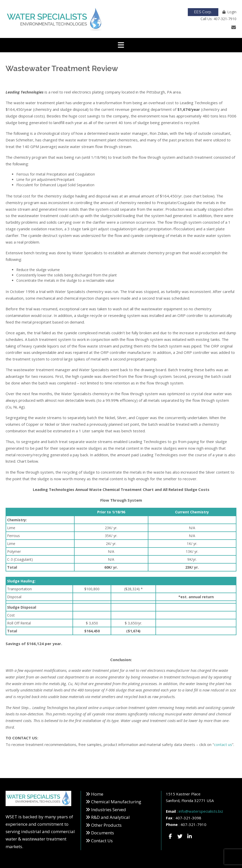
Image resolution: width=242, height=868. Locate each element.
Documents (103, 833)
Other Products (106, 825)
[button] (121, 45)
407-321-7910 (193, 824)
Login (232, 12)
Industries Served (109, 810)
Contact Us (102, 841)
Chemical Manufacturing (116, 802)
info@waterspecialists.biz (201, 811)
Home (97, 794)
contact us (223, 744)
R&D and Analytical (110, 817)
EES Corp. (203, 12)
